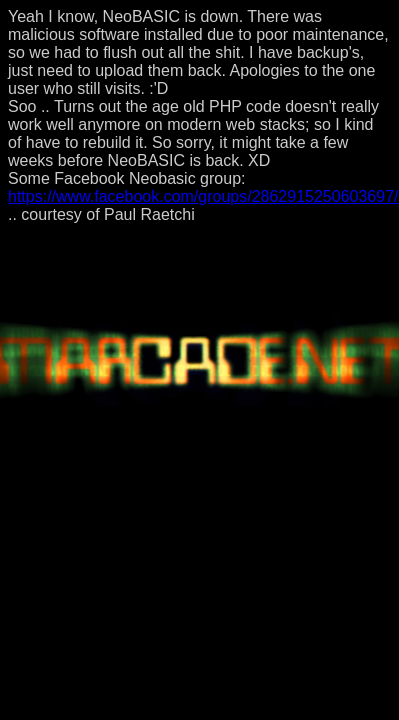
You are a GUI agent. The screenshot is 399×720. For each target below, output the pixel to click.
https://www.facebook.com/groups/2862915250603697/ (203, 196)
